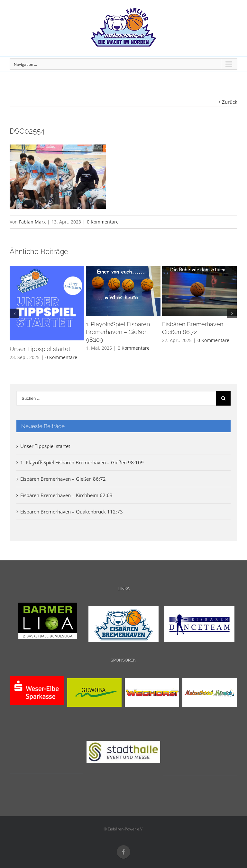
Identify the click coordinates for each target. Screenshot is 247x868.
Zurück (230, 102)
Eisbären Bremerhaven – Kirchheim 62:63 (66, 495)
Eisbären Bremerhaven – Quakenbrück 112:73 (72, 512)
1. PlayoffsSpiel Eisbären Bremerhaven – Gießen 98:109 (118, 332)
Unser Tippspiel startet (40, 349)
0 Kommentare (103, 222)
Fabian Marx (32, 222)
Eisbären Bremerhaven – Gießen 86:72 (63, 479)
